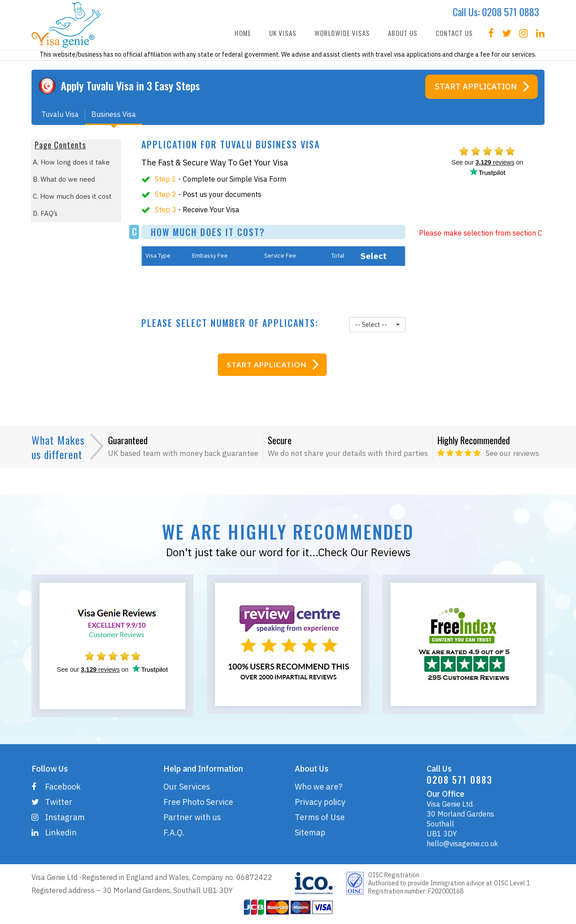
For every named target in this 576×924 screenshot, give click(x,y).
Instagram (58, 817)
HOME (243, 33)
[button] (377, 325)
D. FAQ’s (45, 213)
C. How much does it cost (72, 196)
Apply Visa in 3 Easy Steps (130, 85)
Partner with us (192, 817)
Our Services (187, 787)
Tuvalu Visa (60, 117)
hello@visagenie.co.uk (462, 844)
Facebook (56, 787)
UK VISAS (283, 33)
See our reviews (512, 453)
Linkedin (54, 832)
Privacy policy (320, 802)
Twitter (52, 802)
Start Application (476, 87)
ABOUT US (403, 33)
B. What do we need (64, 179)
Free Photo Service (198, 802)
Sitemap (310, 832)
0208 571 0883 (511, 12)
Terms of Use (320, 817)
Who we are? (319, 787)
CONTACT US (454, 33)
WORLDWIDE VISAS (342, 33)
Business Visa (114, 117)
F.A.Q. (174, 832)
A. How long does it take (71, 162)
